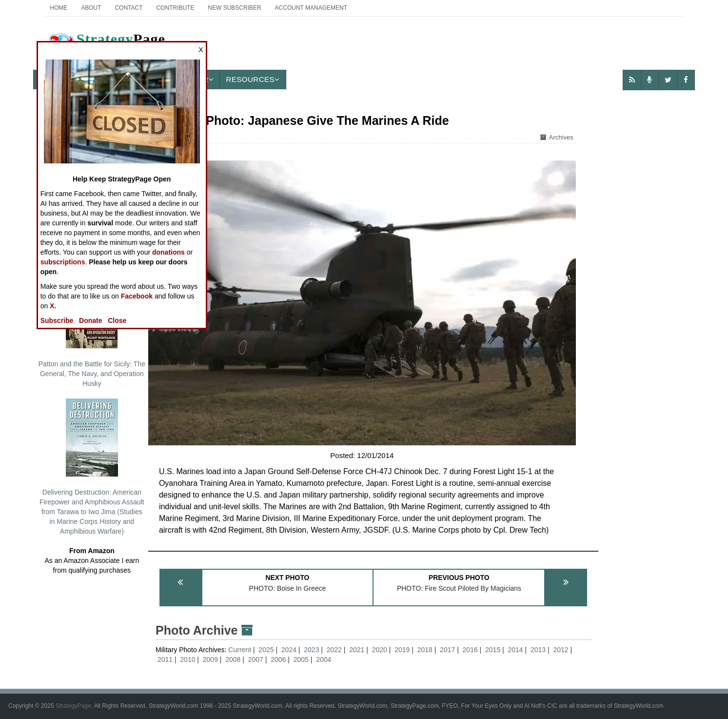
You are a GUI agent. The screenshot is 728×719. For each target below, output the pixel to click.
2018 (425, 650)
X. (53, 306)
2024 (289, 650)
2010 (187, 659)
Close (117, 320)
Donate (90, 320)
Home (59, 8)
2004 (324, 659)
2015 (493, 650)
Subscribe (57, 320)
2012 (561, 650)
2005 (301, 659)
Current (241, 650)
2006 (278, 659)
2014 (516, 650)
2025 (266, 650)
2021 (357, 650)
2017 (447, 650)
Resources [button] (253, 79)
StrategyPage (73, 706)
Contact (128, 8)
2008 (233, 659)
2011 (165, 659)
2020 (380, 650)
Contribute (175, 8)
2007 (256, 659)
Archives (557, 137)
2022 (334, 650)
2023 (311, 650)
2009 (210, 659)
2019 (402, 650)
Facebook (137, 296)
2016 (470, 650)
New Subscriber (234, 8)
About (91, 8)
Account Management (311, 8)
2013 (538, 650)
